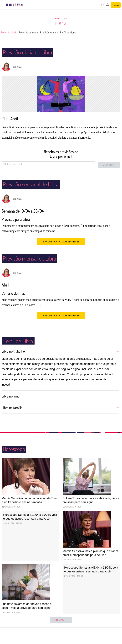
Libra (61, 24)
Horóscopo (61, 19)
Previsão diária (11, 32)
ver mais (61, 620)
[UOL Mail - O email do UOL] (103, 5)
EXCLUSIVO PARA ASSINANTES (61, 241)
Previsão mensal (58, 32)
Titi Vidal (18, 67)
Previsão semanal (34, 32)
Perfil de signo (80, 32)
